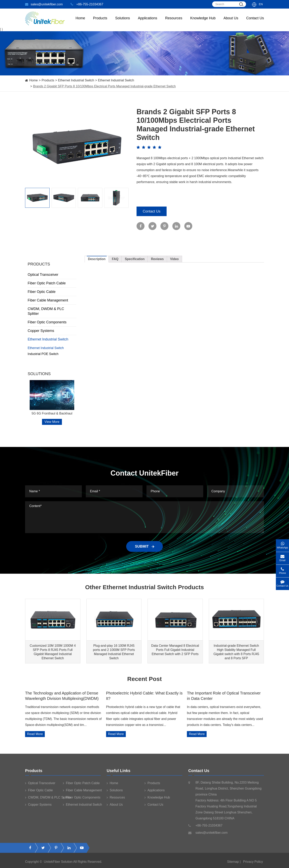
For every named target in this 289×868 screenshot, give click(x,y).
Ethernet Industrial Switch (76, 80)
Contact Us (255, 22)
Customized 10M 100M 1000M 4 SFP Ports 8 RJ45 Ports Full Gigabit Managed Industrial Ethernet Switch (53, 652)
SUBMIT (144, 546)
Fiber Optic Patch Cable (52, 283)
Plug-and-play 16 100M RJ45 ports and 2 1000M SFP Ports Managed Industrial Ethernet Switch (114, 652)
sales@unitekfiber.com (44, 4)
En (261, 4)
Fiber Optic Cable (52, 292)
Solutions (123, 22)
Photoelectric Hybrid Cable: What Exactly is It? (144, 696)
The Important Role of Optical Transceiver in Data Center (224, 696)
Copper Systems (52, 331)
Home (80, 22)
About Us (231, 22)
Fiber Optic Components (52, 322)
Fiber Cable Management (52, 300)
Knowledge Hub (203, 22)
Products (48, 80)
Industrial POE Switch (43, 354)
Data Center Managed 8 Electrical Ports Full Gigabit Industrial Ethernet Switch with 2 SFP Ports (175, 650)
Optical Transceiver (52, 275)
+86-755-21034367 (87, 4)
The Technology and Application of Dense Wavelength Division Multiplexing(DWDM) (62, 696)
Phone (282, 570)
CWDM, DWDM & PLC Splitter (52, 311)
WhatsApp (282, 544)
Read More (35, 734)
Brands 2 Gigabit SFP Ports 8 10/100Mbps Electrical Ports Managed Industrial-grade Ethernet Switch (104, 86)
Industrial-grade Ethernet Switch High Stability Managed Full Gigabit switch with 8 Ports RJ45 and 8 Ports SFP (236, 652)
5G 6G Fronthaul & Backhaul (52, 413)
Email (282, 557)
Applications (148, 22)
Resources (174, 22)
